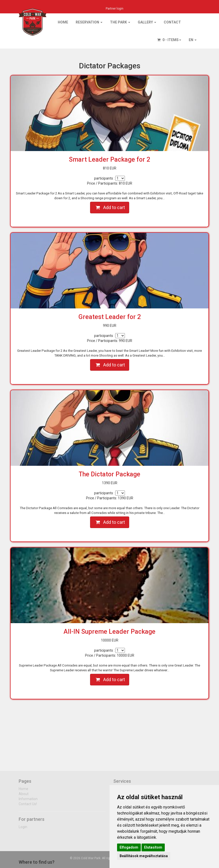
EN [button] (193, 40)
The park (120, 22)
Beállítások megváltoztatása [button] (144, 856)
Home (63, 22)
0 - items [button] (169, 40)
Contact (172, 22)
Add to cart (110, 207)
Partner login (115, 9)
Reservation (89, 22)
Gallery (147, 22)
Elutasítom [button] (153, 847)
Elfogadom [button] (129, 847)
